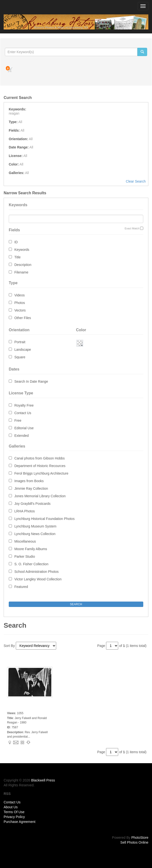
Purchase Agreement (20, 822)
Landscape (23, 350)
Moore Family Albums (31, 549)
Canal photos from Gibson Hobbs (40, 458)
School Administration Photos (36, 572)
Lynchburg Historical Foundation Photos (45, 519)
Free (18, 420)
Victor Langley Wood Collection (38, 579)
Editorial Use (24, 428)
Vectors (20, 310)
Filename (21, 272)
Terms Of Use (14, 812)
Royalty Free (24, 405)
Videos (20, 295)
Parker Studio (25, 556)
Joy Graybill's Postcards (32, 504)
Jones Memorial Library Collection (40, 496)
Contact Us (23, 413)
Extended (22, 436)
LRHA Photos (25, 511)
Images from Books (29, 481)
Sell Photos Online (134, 842)
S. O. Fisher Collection (31, 564)
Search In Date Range (31, 381)
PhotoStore (140, 838)
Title (18, 257)
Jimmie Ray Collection (31, 488)
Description (23, 265)
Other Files (23, 318)
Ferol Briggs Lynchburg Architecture (41, 473)
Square (20, 357)
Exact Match (132, 228)
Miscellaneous (25, 541)
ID (16, 242)
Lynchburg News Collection (35, 534)
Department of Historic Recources (40, 466)
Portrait (20, 342)
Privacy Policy (14, 817)
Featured (21, 587)
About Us (11, 807)
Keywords (22, 250)
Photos (20, 303)
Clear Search (136, 181)
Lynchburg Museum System (35, 526)
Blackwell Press (43, 780)
